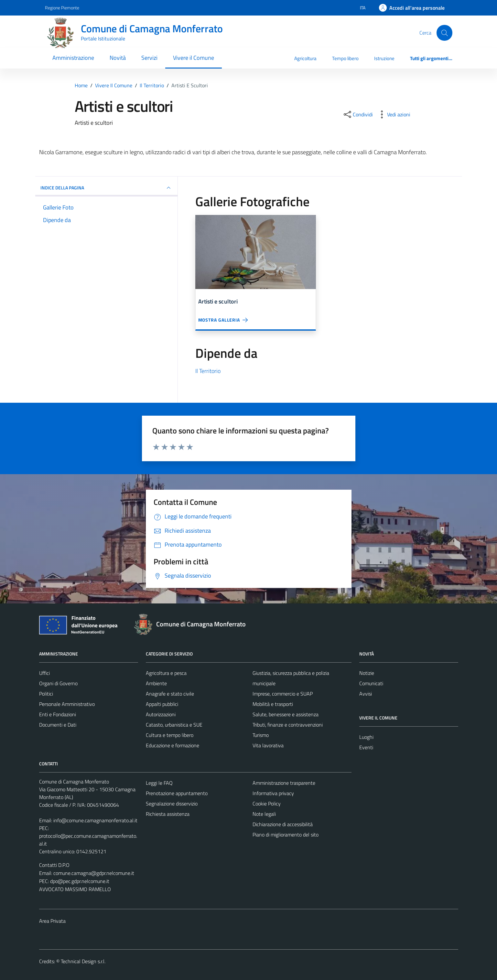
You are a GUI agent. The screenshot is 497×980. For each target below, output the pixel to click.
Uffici (44, 673)
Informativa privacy (273, 793)
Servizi (149, 58)
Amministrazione (73, 58)
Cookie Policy (267, 804)
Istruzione (384, 58)
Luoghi (366, 737)
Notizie (367, 673)
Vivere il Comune (194, 58)
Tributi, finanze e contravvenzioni (288, 725)
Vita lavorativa (268, 745)
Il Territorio (208, 371)
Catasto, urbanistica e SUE (174, 725)
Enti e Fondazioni (58, 714)
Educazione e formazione (173, 745)
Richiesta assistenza (168, 814)
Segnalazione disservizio (172, 804)
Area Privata (52, 921)
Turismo (261, 735)
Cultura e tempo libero (170, 735)
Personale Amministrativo (67, 704)
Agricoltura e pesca (166, 673)
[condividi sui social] (358, 114)
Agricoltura (305, 58)
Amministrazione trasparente (284, 783)
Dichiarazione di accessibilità (283, 824)
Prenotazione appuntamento (177, 793)
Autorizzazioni (161, 714)
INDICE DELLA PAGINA (106, 188)
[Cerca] (444, 33)
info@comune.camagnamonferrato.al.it (95, 820)
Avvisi (366, 694)
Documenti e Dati (58, 725)
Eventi (366, 747)
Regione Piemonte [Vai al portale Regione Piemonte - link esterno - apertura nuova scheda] (62, 8)
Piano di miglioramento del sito (286, 835)
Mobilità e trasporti (273, 704)
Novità (118, 58)
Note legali (264, 814)
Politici (46, 694)
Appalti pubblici (162, 704)
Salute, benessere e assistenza (286, 714)
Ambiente (156, 683)
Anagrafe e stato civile (170, 694)
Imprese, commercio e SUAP (283, 694)
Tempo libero (345, 58)
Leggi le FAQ (159, 783)
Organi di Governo (58, 683)
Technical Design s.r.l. (83, 961)
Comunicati (371, 683)
